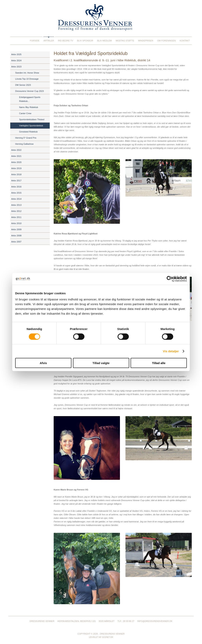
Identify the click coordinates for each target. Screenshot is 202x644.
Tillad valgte (101, 363)
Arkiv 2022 (16, 150)
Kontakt (185, 41)
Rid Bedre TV (66, 41)
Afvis (43, 363)
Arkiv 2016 (16, 187)
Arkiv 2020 (16, 162)
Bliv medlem (104, 41)
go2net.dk (108, 637)
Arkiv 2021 (16, 156)
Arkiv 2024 (16, 61)
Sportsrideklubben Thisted (32, 119)
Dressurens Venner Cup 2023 (29, 91)
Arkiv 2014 (16, 199)
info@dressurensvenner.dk (155, 621)
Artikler (49, 41)
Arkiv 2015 (16, 193)
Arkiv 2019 (16, 168)
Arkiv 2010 (16, 223)
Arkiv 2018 (16, 174)
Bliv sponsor (85, 41)
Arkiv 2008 (16, 236)
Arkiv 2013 (16, 205)
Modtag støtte (125, 41)
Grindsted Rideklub (28, 132)
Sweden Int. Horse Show (27, 73)
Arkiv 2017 (16, 181)
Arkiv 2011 (16, 217)
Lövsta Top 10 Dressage (27, 79)
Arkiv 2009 (16, 229)
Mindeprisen (146, 41)
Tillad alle (159, 363)
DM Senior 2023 (23, 85)
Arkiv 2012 (16, 211)
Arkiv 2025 (16, 54)
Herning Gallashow (24, 144)
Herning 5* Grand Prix (26, 138)
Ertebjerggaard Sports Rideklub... (30, 99)
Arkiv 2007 (16, 242)
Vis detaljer (171, 351)
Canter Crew (25, 113)
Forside (35, 41)
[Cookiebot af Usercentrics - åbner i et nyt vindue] (170, 279)
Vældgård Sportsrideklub (31, 126)
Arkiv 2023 (16, 67)
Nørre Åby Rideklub (29, 107)
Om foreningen (166, 41)
